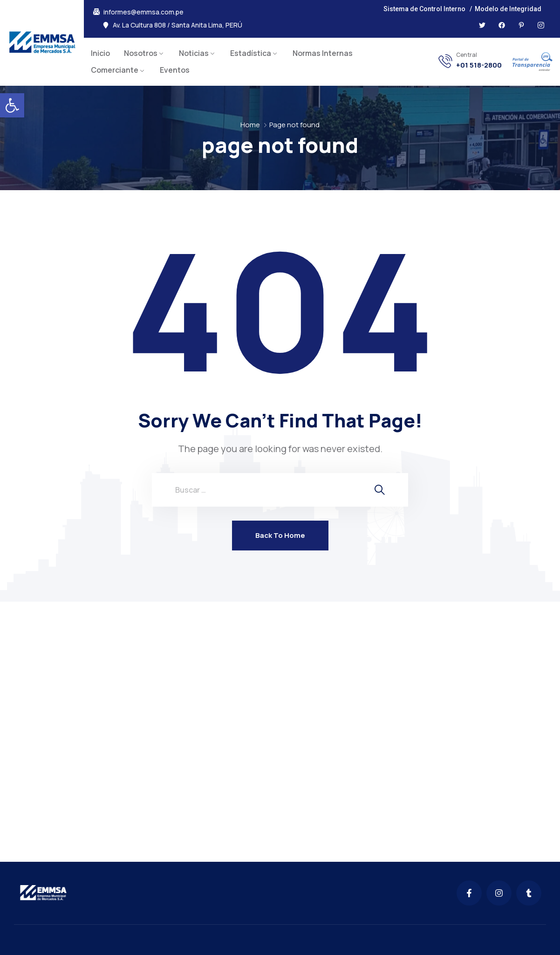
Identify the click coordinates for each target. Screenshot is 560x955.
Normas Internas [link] (323, 53)
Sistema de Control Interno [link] (424, 9)
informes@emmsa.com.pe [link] (143, 12)
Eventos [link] (175, 70)
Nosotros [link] (141, 53)
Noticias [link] (194, 53)
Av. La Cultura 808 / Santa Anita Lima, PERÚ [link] (178, 25)
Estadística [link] (251, 53)
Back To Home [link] (280, 535)
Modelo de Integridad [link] (508, 9)
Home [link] (250, 125)
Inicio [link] (100, 53)
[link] (12, 105)
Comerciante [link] (115, 70)
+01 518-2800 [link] (479, 65)
